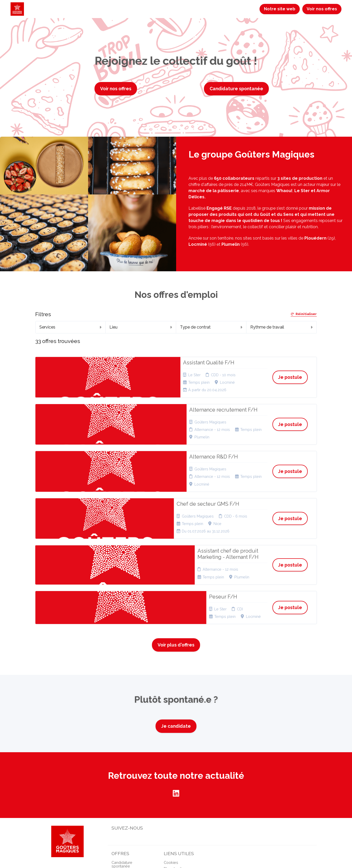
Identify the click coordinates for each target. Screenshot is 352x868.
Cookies (171, 781)
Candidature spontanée (236, 89)
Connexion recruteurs (182, 794)
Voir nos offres (322, 9)
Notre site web (280, 9)
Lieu (141, 327)
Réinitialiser (304, 314)
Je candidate (176, 645)
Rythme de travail (281, 327)
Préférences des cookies (178, 802)
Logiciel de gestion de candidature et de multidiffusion (176, 851)
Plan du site (174, 787)
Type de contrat (211, 327)
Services (70, 327)
